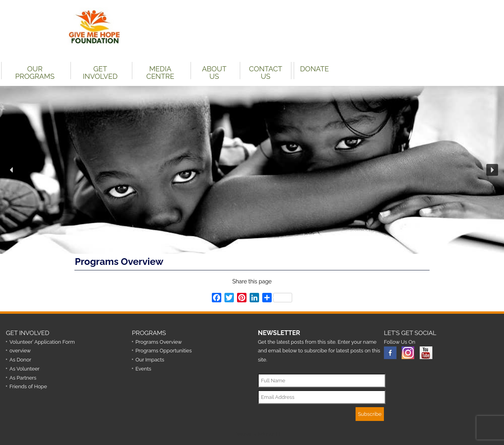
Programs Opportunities (164, 351)
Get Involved (100, 72)
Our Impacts (150, 360)
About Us (214, 72)
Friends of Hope (28, 386)
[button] (12, 170)
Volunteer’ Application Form (42, 342)
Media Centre (160, 72)
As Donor (20, 360)
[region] (252, 170)
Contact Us (265, 72)
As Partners (23, 378)
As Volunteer (24, 369)
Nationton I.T (269, 434)
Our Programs (35, 72)
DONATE (314, 69)
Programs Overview (159, 342)
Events (143, 369)
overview (20, 351)
